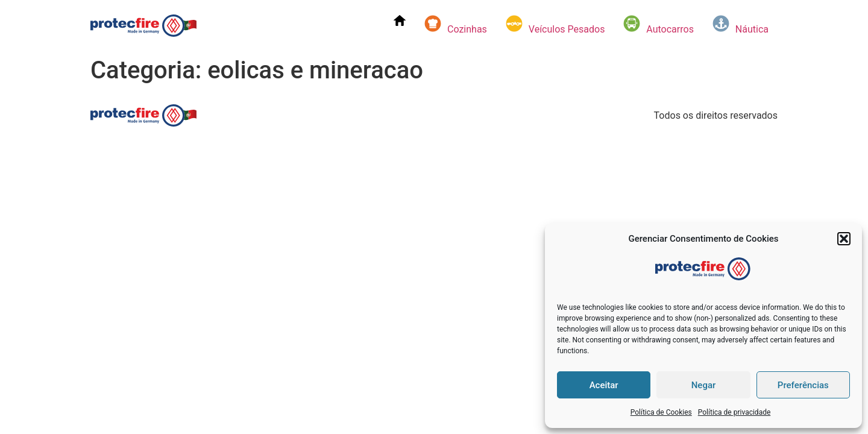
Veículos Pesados (555, 25)
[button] (844, 239)
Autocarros (658, 25)
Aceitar (604, 385)
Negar (704, 385)
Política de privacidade (734, 412)
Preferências (803, 385)
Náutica (740, 25)
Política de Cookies (661, 412)
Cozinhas (455, 25)
